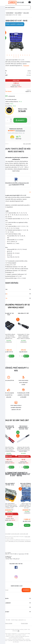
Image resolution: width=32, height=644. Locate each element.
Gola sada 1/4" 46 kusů (9, 314)
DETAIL (10, 524)
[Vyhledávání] (16, 7)
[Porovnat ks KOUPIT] (5, 356)
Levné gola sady (15, 534)
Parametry (4, 290)
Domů (3, 13)
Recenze (4, 294)
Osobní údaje (24, 623)
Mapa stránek (9, 623)
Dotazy (4, 298)
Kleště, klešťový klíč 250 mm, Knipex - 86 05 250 (9, 428)
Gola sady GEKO (27, 144)
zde (18, 631)
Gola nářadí (18, 13)
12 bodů (22, 111)
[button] (11, 356)
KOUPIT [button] (12, 356)
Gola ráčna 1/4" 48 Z (23, 313)
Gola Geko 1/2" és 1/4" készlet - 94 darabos (20, 541)
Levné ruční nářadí (6, 534)
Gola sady (26, 13)
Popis (3, 192)
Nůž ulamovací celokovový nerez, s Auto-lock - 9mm (23, 428)
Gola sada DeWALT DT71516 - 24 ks (10, 484)
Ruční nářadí (10, 13)
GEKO (29, 71)
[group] (9, 335)
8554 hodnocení (20, 131)
